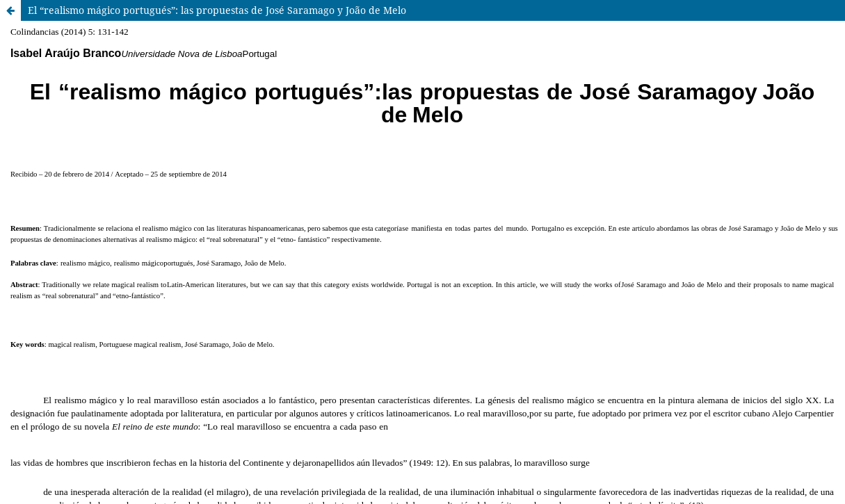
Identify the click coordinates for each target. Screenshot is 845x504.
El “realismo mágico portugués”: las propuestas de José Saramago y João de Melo (217, 10)
